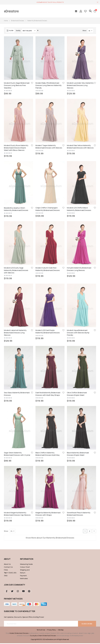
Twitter (12, 362)
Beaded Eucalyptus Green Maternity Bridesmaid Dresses (16, 144)
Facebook (7, 362)
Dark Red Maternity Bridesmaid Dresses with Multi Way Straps (48, 230)
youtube (23, 362)
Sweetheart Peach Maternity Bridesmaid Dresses (79, 285)
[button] (32, 83)
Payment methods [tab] (13, 370)
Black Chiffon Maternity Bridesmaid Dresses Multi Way (48, 258)
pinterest (29, 362)
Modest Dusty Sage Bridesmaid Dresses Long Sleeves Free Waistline (17, 85)
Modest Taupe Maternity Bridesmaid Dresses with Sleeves (49, 114)
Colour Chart (25, 338)
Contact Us (8, 338)
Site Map (61, 401)
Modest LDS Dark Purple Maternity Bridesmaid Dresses (48, 201)
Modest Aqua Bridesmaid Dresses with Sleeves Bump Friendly (78, 202)
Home (6, 21)
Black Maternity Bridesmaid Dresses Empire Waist (78, 258)
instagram (18, 362)
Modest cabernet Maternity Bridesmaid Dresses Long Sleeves (15, 202)
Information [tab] (26, 330)
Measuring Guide (26, 335)
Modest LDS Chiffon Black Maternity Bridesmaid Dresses (79, 144)
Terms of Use (41, 401)
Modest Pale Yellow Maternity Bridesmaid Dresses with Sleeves (80, 114)
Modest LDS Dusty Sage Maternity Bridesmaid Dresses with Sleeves (16, 172)
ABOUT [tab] (7, 330)
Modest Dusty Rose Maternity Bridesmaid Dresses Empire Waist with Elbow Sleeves (16, 115)
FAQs (6, 341)
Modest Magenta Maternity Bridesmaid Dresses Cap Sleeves (17, 285)
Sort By (18, 31)
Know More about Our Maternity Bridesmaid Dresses (50, 309)
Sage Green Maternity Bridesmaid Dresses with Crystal (17, 258)
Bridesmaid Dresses (18, 21)
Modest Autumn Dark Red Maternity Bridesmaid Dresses (48, 171)
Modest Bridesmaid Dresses (19, 404)
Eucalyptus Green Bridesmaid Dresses (43, 407)
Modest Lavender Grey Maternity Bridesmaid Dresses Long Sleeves (80, 85)
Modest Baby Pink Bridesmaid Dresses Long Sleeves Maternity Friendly (49, 85)
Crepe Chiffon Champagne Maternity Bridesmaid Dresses (48, 144)
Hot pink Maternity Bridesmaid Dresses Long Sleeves (79, 171)
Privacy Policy (51, 401)
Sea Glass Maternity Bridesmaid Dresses (17, 230)
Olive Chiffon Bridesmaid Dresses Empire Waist (77, 230)
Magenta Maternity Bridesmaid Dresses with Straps (48, 285)
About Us (7, 335)
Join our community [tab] (15, 356)
